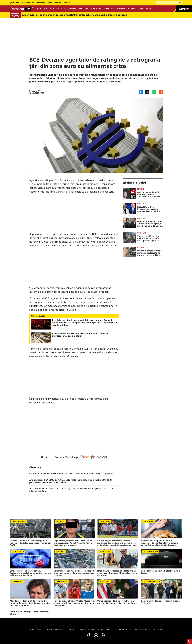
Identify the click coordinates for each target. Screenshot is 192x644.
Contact (71, 630)
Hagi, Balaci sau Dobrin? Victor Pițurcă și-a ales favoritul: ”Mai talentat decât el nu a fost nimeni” (74, 603)
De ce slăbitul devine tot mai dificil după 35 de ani (160, 602)
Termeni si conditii (55, 630)
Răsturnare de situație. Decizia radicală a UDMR (30, 613)
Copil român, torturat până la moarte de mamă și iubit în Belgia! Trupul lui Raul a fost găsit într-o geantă (73, 543)
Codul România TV (123, 630)
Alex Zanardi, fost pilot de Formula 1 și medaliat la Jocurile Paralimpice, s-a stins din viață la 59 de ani (30, 603)
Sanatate (109, 9)
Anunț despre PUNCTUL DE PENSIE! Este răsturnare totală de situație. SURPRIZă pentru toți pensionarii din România (71, 481)
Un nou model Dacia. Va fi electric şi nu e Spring (161, 572)
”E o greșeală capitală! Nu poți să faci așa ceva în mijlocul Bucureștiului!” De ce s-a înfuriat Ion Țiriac (71, 490)
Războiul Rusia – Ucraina (59, 3)
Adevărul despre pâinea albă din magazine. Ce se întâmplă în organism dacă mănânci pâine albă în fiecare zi (159, 543)
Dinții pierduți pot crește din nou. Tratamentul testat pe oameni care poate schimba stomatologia (30, 573)
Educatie (96, 9)
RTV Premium (28, 3)
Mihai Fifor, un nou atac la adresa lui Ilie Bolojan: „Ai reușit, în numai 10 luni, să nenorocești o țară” (150, 224)
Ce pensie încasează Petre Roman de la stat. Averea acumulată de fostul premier (71, 474)
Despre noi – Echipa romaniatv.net (95, 630)
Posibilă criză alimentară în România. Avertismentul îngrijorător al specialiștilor (80, 335)
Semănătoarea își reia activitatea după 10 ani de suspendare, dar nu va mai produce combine (74, 573)
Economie (70, 9)
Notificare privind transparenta (149, 630)
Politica (42, 9)
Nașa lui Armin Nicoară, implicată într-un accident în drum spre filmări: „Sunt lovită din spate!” (117, 573)
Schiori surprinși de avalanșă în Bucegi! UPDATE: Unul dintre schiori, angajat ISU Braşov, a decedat (74, 15)
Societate (56, 9)
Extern (132, 9)
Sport (149, 9)
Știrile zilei (15, 3)
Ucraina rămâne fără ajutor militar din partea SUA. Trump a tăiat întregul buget (117, 602)
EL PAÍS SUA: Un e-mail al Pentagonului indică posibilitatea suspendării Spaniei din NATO (30, 543)
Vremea (121, 9)
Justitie (83, 9)
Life (141, 9)
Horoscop (41, 3)
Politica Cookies (36, 630)
